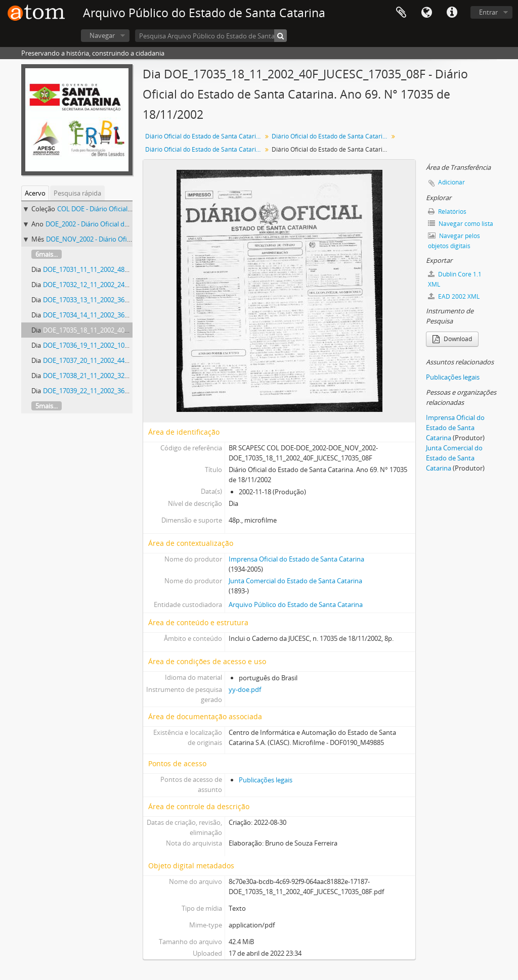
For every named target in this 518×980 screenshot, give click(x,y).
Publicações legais (266, 780)
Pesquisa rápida (77, 193)
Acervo (35, 193)
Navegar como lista (461, 224)
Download (452, 339)
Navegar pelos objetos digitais (454, 241)
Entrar (488, 12)
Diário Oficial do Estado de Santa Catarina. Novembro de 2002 (205, 149)
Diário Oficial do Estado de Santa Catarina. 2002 (331, 136)
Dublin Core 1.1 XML (455, 279)
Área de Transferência (401, 13)
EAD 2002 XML (454, 296)
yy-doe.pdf (245, 689)
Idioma (426, 13)
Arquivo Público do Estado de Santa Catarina (296, 604)
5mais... (47, 406)
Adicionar (451, 182)
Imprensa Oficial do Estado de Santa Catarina (296, 559)
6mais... (47, 254)
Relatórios (447, 212)
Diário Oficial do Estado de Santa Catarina (204, 136)
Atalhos (452, 13)
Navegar (102, 35)
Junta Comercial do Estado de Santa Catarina (295, 581)
